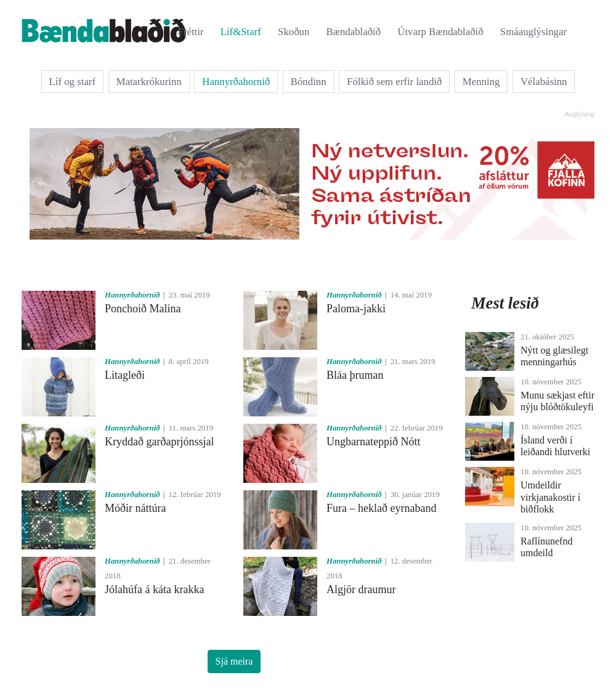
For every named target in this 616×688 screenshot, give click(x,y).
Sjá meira (234, 661)
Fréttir (191, 32)
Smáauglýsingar (533, 32)
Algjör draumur (361, 589)
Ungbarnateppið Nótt (373, 442)
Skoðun (294, 32)
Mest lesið (505, 303)
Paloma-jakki (356, 309)
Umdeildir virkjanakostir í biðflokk (550, 497)
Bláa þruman (355, 375)
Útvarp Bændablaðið (440, 32)
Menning (481, 82)
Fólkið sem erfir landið (394, 82)
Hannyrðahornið (236, 82)
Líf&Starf (241, 32)
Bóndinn (309, 82)
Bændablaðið (354, 32)
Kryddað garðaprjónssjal (159, 442)
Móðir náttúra (135, 508)
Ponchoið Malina (143, 309)
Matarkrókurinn (149, 82)
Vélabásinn (544, 82)
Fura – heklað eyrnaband (381, 508)
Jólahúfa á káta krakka (154, 589)
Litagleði (125, 375)
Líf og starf (73, 82)
